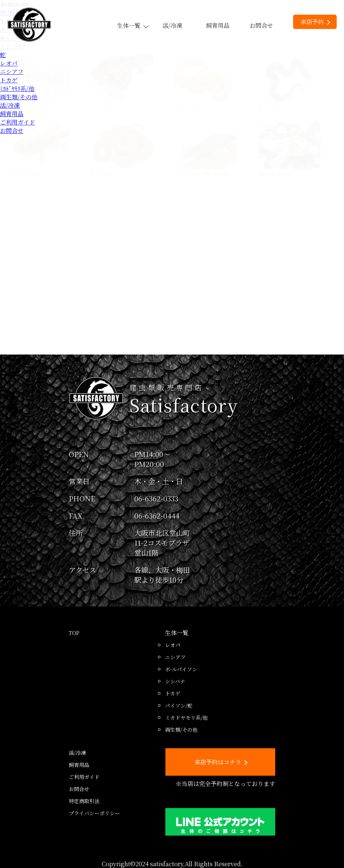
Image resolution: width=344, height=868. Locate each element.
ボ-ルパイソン (181, 669)
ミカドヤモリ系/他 (186, 717)
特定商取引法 (84, 801)
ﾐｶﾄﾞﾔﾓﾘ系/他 (17, 88)
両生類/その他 (19, 97)
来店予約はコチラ (221, 762)
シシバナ (175, 681)
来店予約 (315, 22)
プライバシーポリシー (94, 813)
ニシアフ (12, 72)
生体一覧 (132, 25)
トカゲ (9, 80)
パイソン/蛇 (179, 705)
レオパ (9, 63)
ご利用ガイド (18, 122)
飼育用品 (218, 25)
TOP (74, 633)
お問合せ (261, 25)
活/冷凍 (172, 25)
